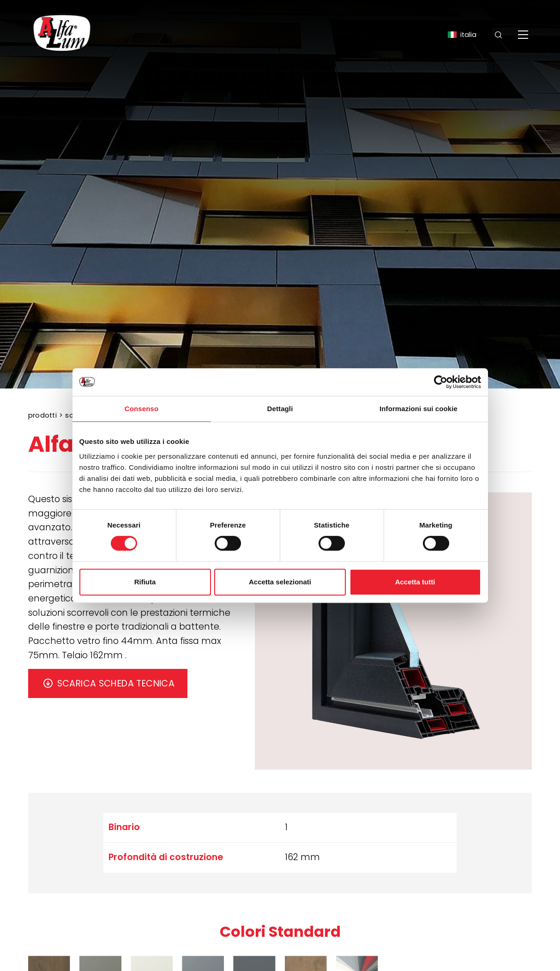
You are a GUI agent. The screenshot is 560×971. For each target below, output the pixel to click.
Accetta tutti (415, 582)
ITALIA (462, 35)
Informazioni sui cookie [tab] (418, 409)
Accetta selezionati (280, 582)
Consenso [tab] (142, 409)
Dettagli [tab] (280, 409)
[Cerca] (498, 35)
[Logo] (62, 34)
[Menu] (524, 35)
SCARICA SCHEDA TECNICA (116, 683)
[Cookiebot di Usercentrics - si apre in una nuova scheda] (441, 382)
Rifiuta (145, 582)
